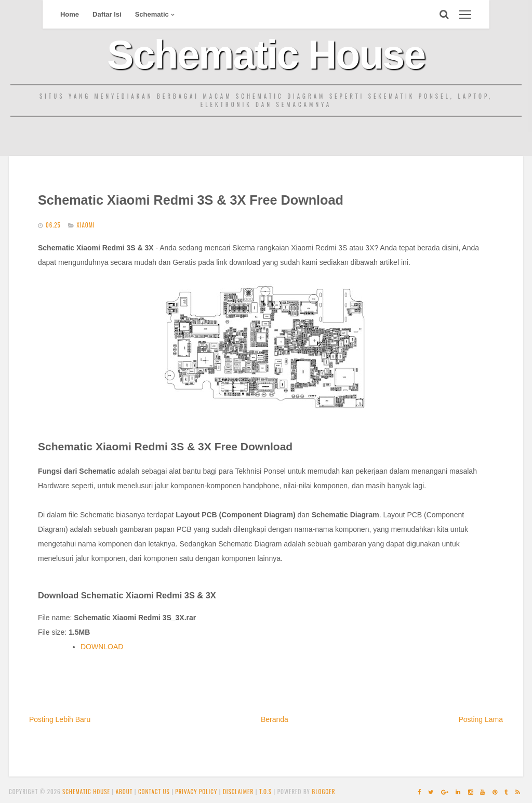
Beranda (275, 719)
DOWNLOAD (102, 647)
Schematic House (266, 55)
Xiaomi (85, 225)
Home (70, 14)
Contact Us (154, 792)
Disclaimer (238, 792)
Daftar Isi (107, 14)
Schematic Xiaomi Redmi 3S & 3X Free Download (191, 200)
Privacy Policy (196, 792)
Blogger (323, 792)
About (124, 792)
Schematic (152, 14)
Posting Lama (481, 719)
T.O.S (265, 792)
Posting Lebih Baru (60, 719)
